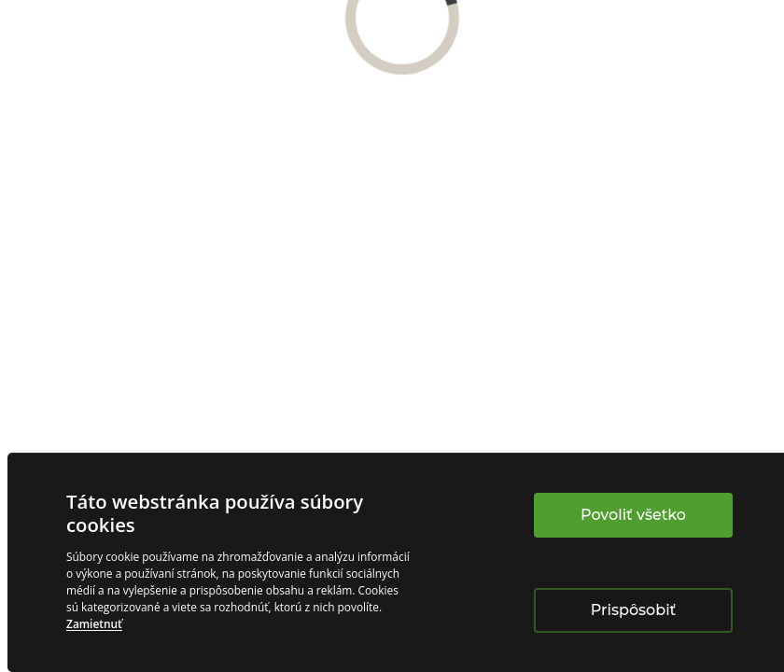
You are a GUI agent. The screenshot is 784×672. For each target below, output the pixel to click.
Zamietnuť (94, 624)
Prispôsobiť (633, 610)
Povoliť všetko (633, 515)
